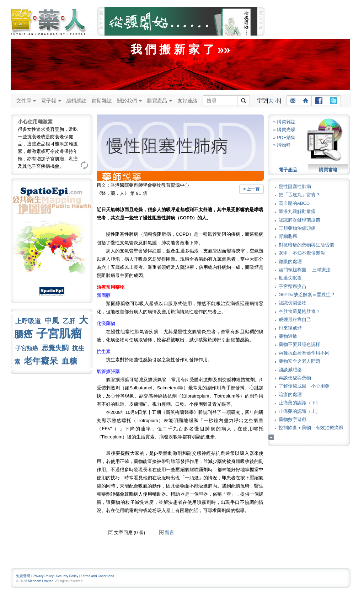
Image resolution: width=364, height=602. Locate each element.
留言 (167, 532)
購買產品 (160, 101)
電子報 (51, 101)
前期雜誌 (102, 101)
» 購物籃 (282, 145)
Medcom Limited (41, 581)
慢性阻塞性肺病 (295, 187)
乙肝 (69, 321)
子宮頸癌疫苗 (293, 286)
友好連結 (187, 101)
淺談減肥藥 (290, 370)
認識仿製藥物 (293, 303)
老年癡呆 (41, 361)
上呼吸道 (28, 321)
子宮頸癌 (27, 348)
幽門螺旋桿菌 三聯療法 (305, 270)
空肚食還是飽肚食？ (299, 311)
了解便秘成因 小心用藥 (304, 386)
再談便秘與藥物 (295, 378)
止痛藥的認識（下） (299, 403)
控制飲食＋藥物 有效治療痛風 (311, 428)
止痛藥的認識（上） (299, 411)
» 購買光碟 (285, 130)
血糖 (69, 361)
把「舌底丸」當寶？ (299, 195)
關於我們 (129, 101)
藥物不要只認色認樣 (299, 344)
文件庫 (26, 101)
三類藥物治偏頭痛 (297, 228)
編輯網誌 (76, 101)
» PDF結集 (284, 137)
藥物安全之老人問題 (299, 361)
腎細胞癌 (288, 236)
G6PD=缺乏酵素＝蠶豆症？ (307, 295)
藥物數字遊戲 (293, 419)
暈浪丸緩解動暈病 (297, 211)
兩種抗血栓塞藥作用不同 (304, 353)
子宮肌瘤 (59, 334)
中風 (52, 321)
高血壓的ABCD (294, 203)
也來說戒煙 (290, 328)
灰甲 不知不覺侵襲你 (302, 253)
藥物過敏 (288, 336)
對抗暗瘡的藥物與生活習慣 (306, 245)
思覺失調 (55, 348)
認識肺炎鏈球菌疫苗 (299, 220)
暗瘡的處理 (290, 395)
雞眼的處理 (290, 262)
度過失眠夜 (290, 278)
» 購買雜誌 (285, 122)
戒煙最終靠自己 (295, 319)
